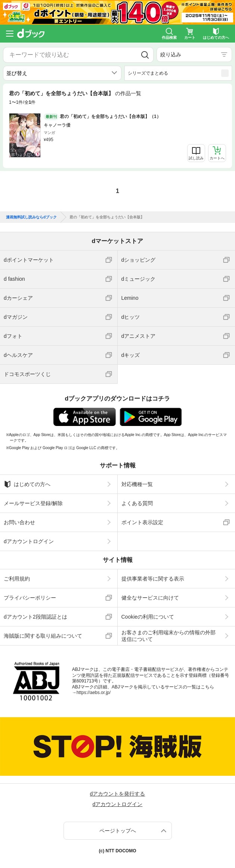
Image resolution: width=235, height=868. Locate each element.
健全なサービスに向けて (150, 598)
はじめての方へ (27, 484)
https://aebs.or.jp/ (94, 693)
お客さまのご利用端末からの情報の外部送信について (168, 636)
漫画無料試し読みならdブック (31, 217)
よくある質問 (137, 503)
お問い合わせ (19, 522)
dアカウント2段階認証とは (35, 617)
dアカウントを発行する (118, 794)
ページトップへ (118, 831)
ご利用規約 (17, 579)
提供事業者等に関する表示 (153, 579)
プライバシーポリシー (30, 598)
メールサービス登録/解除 (33, 503)
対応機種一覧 (137, 484)
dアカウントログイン (29, 541)
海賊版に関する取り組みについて (43, 636)
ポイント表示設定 (142, 522)
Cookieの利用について (148, 617)
